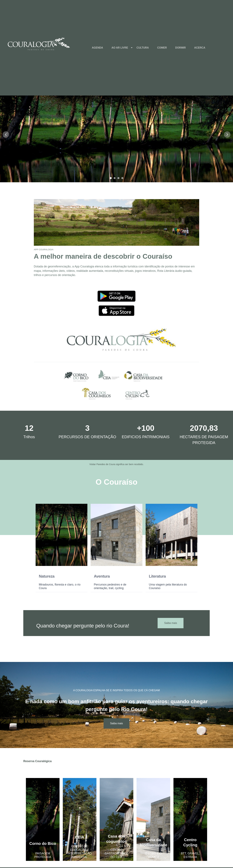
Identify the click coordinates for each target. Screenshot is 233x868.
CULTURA (143, 48)
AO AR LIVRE (120, 48)
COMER (162, 48)
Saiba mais (171, 623)
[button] (116, 135)
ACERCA (200, 48)
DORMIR (180, 48)
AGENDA (97, 48)
